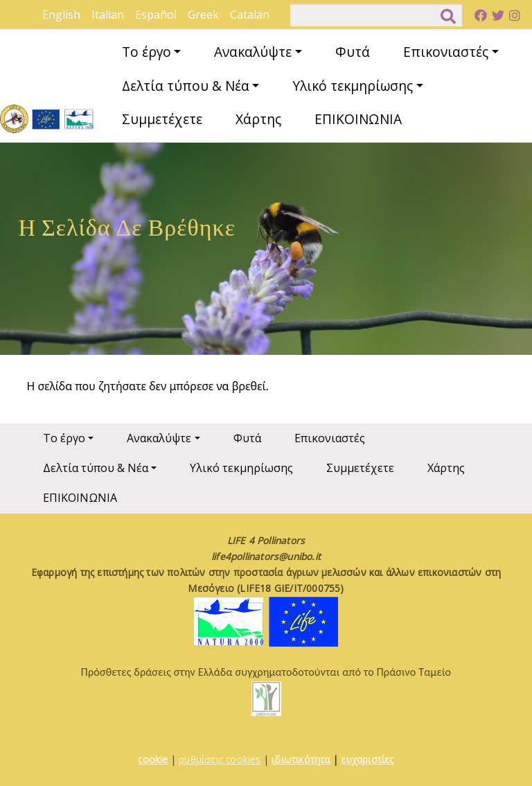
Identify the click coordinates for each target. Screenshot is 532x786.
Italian (108, 15)
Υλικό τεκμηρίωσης (353, 86)
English (61, 15)
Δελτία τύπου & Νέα (186, 86)
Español (156, 15)
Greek (203, 15)
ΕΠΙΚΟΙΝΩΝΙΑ (358, 119)
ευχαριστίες (367, 759)
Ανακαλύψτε (253, 52)
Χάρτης (258, 119)
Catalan (250, 15)
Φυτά (353, 52)
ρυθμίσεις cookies (220, 759)
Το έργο (147, 52)
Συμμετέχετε (162, 119)
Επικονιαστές (446, 52)
